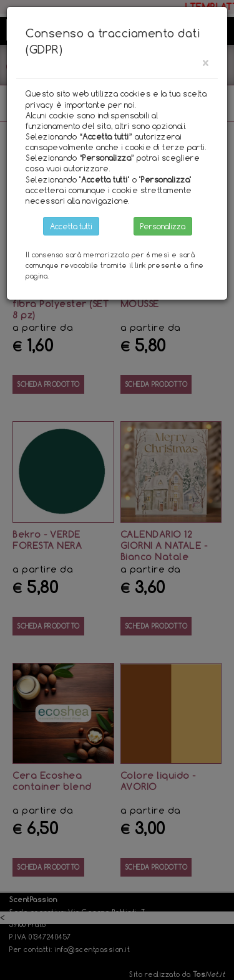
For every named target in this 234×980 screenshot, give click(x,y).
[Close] (205, 63)
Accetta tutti (71, 226)
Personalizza (163, 226)
